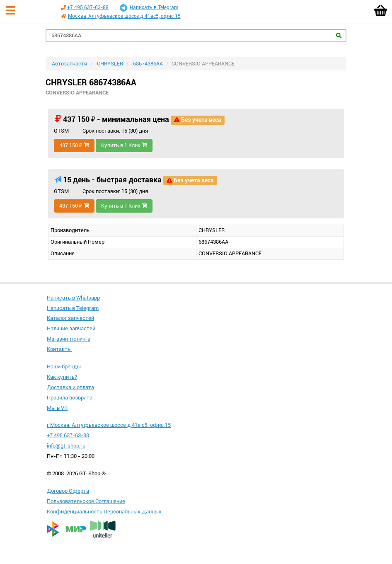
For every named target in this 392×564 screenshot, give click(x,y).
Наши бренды (64, 367)
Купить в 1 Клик (124, 145)
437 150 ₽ (74, 145)
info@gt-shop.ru (66, 446)
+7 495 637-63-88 (88, 7)
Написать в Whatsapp (73, 298)
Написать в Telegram (149, 8)
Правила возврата (70, 398)
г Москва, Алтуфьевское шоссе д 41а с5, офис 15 (109, 425)
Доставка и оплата (70, 387)
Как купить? (62, 377)
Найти (339, 35)
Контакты (59, 349)
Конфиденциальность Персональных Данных (104, 512)
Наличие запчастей (71, 328)
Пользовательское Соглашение (86, 501)
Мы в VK (57, 408)
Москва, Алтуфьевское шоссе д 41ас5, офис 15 (124, 16)
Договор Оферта (68, 491)
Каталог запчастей (70, 318)
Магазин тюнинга (69, 339)
